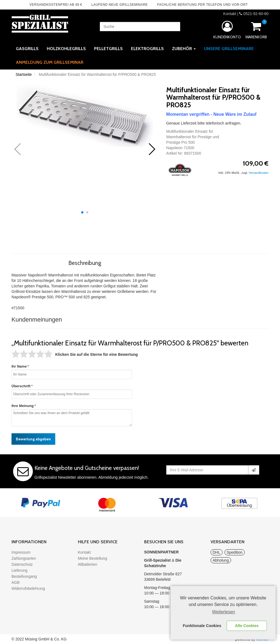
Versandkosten (259, 173)
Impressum (21, 552)
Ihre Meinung (23, 406)
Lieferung (19, 570)
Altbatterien (88, 564)
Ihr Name (19, 366)
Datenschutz (22, 564)
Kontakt (230, 14)
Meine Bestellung (93, 558)
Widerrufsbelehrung (28, 588)
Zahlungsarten (24, 558)
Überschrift (21, 386)
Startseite (24, 74)
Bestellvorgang (24, 576)
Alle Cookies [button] (247, 626)
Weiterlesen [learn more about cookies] (224, 612)
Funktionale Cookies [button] (202, 626)
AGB (16, 582)
